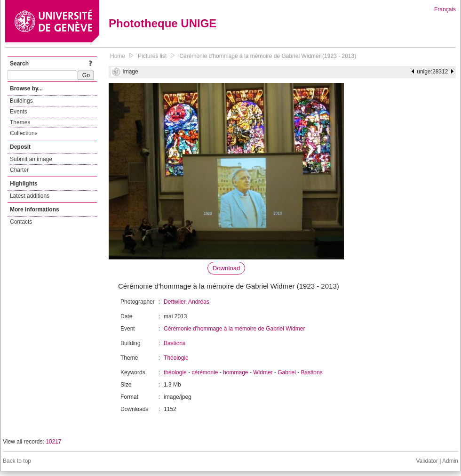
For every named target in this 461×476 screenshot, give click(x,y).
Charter (19, 170)
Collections (24, 133)
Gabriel (287, 372)
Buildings (21, 101)
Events (19, 112)
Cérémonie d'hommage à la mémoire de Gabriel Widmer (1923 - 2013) (268, 56)
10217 (53, 442)
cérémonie (205, 372)
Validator (427, 461)
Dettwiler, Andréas (187, 302)
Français (445, 9)
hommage (235, 372)
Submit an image (31, 159)
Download (227, 268)
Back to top (17, 461)
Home (118, 56)
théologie (175, 372)
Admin (450, 461)
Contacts (21, 222)
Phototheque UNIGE (163, 23)
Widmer (263, 372)
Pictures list (152, 56)
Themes (20, 122)
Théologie (176, 358)
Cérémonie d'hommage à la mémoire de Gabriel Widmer (234, 329)
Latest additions (30, 196)
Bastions (175, 343)
